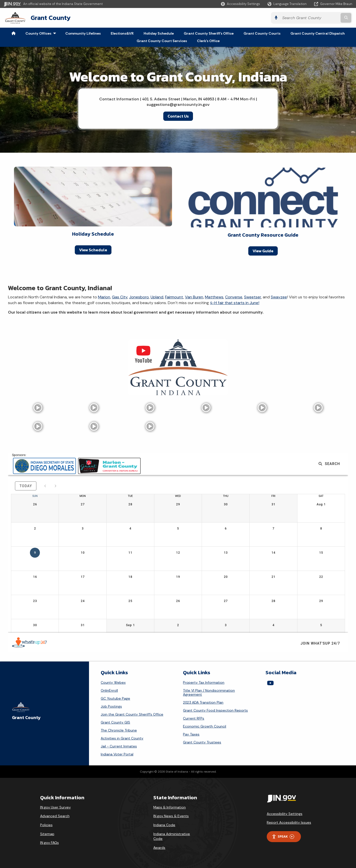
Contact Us (178, 116)
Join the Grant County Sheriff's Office (132, 714)
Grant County (51, 18)
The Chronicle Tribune (119, 730)
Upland (157, 297)
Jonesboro (139, 297)
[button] (240, 4)
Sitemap (47, 834)
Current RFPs (194, 718)
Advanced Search (55, 816)
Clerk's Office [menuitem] (208, 41)
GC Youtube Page (115, 698)
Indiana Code (164, 825)
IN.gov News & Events (171, 816)
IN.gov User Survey (55, 807)
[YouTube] (270, 683)
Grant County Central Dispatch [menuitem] (318, 33)
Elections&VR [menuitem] (122, 33)
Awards (159, 848)
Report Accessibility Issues (289, 822)
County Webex (113, 682)
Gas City (120, 297)
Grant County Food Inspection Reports (215, 710)
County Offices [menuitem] (42, 33)
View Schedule (93, 250)
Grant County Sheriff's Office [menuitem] (209, 33)
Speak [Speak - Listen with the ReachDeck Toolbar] (283, 836)
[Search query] (310, 18)
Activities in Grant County (122, 738)
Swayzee (279, 297)
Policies (46, 825)
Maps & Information (170, 807)
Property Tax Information (204, 682)
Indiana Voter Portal (117, 754)
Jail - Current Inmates (119, 746)
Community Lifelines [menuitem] (83, 33)
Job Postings (111, 706)
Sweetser (253, 297)
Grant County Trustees (202, 742)
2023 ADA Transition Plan (203, 702)
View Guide (263, 251)
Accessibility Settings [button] (285, 814)
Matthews (214, 297)
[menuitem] (13, 33)
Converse (234, 297)
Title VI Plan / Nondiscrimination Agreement (209, 692)
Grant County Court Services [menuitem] (162, 41)
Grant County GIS (115, 722)
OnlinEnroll (109, 690)
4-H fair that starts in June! (235, 303)
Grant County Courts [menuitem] (262, 33)
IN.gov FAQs (49, 843)
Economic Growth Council (205, 726)
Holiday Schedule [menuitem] (159, 33)
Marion (104, 297)
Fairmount (174, 297)
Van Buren (194, 297)
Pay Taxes (191, 734)
